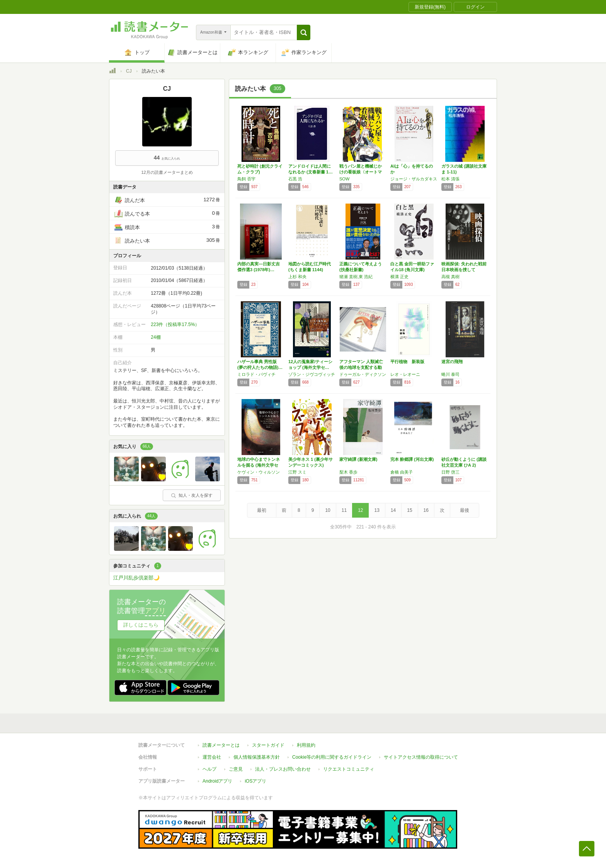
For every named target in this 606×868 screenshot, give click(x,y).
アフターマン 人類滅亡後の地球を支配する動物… (361, 367)
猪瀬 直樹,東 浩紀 (356, 277)
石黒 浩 (295, 179)
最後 (465, 510)
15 (409, 510)
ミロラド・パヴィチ (256, 374)
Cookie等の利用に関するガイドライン (332, 757)
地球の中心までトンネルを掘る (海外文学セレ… (259, 465)
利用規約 (306, 745)
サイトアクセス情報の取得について (421, 757)
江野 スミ (297, 472)
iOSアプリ (255, 781)
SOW (344, 179)
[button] (304, 32)
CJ (129, 71)
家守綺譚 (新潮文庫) (358, 459)
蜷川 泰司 (450, 374)
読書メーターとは (221, 745)
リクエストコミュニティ (349, 769)
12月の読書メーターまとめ (167, 172)
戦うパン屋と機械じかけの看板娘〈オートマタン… (361, 172)
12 (360, 510)
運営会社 (212, 757)
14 (393, 510)
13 (377, 510)
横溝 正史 (399, 277)
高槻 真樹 (450, 277)
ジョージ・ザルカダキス (414, 179)
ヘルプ (209, 769)
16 (426, 510)
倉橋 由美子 (402, 472)
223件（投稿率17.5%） (175, 324)
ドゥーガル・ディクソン (363, 374)
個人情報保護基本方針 (257, 757)
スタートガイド (268, 745)
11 (344, 510)
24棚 (156, 337)
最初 (262, 510)
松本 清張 (450, 179)
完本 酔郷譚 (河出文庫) (412, 459)
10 (328, 510)
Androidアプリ (217, 781)
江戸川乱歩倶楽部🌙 (136, 578)
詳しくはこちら (141, 625)
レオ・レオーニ (405, 374)
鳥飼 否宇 (246, 179)
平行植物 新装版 (407, 362)
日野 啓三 (450, 472)
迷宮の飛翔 (452, 362)
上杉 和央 (297, 277)
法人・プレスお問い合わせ (283, 769)
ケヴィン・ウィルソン (259, 472)
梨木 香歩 (348, 472)
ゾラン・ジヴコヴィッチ (312, 374)
